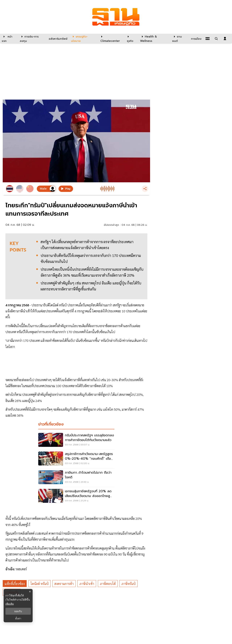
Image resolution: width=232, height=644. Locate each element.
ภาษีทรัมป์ (129, 584)
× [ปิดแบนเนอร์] (30, 592)
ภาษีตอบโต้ (108, 584)
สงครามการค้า (64, 584)
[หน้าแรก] (9, 39)
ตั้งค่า (18, 618)
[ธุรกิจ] (131, 39)
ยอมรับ (18, 611)
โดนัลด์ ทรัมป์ (40, 584)
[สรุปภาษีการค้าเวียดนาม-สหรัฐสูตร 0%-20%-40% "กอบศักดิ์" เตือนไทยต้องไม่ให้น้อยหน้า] (76, 459)
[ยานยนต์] (179, 39)
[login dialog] (225, 39)
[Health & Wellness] (154, 39)
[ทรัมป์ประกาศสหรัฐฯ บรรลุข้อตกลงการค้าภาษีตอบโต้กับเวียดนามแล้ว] (76, 440)
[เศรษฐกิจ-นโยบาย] (83, 39)
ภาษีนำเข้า (87, 584)
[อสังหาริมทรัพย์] (58, 39)
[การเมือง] (196, 39)
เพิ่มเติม (10, 604)
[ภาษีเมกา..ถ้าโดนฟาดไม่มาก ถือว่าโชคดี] (76, 478)
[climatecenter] (111, 39)
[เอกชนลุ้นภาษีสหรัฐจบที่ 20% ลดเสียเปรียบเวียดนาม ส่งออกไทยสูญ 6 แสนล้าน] (76, 496)
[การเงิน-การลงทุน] (32, 39)
